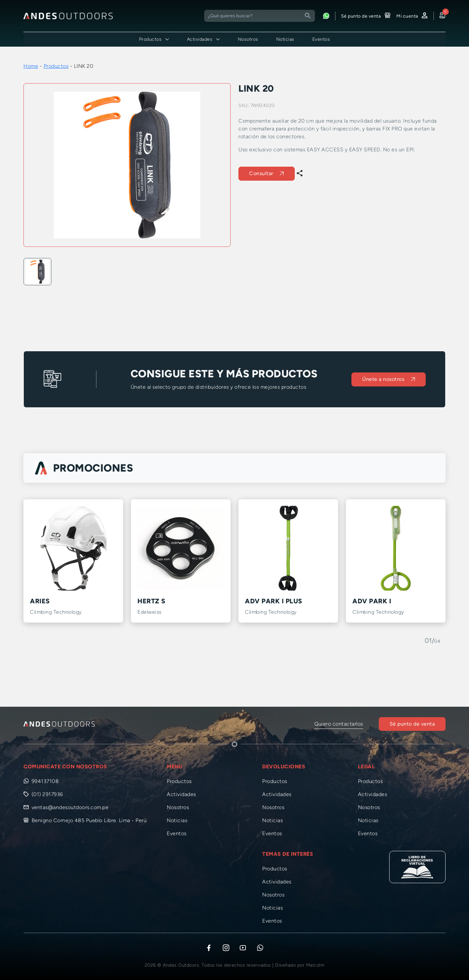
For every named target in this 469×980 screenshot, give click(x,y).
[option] (127, 165)
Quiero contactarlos (339, 724)
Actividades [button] (200, 39)
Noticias (285, 39)
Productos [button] (150, 39)
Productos (56, 66)
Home (31, 66)
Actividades (181, 794)
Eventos (321, 39)
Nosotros (248, 39)
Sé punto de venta (412, 724)
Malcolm (315, 965)
